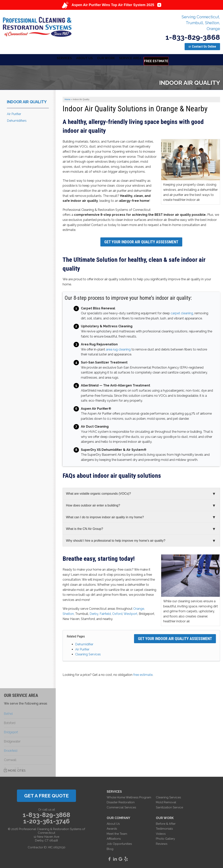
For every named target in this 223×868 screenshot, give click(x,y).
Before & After (166, 823)
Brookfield (11, 750)
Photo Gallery (165, 838)
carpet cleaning (182, 312)
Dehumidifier (84, 643)
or (202, 47)
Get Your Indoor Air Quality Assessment (141, 241)
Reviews (162, 843)
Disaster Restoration (121, 802)
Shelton (68, 613)
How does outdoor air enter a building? (93, 504)
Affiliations (114, 838)
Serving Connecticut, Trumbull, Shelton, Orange (201, 23)
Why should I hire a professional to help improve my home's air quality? (116, 540)
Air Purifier (82, 648)
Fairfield (105, 613)
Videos (161, 833)
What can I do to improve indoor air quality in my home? (105, 516)
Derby (94, 613)
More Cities (17, 770)
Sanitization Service (169, 806)
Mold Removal (166, 802)
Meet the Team (117, 833)
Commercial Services (121, 806)
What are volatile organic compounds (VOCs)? (98, 493)
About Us (113, 823)
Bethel (8, 713)
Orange (139, 608)
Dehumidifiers (17, 120)
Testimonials (164, 828)
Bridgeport (11, 731)
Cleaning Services (88, 653)
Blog (110, 848)
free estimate (143, 674)
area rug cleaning (118, 348)
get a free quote (46, 795)
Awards (112, 828)
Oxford (117, 613)
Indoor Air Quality (27, 101)
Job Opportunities (119, 843)
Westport (130, 613)
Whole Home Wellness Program (129, 796)
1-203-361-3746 (46, 820)
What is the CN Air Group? (85, 528)
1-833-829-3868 (193, 37)
